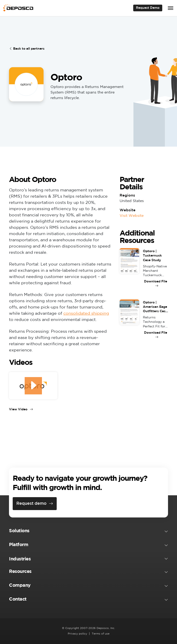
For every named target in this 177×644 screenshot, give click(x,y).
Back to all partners (27, 49)
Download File (156, 281)
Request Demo (148, 8)
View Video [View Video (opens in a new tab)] (21, 410)
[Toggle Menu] (171, 8)
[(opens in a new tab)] (33, 386)
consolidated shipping (86, 314)
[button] (88, 532)
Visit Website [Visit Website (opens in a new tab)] (132, 216)
